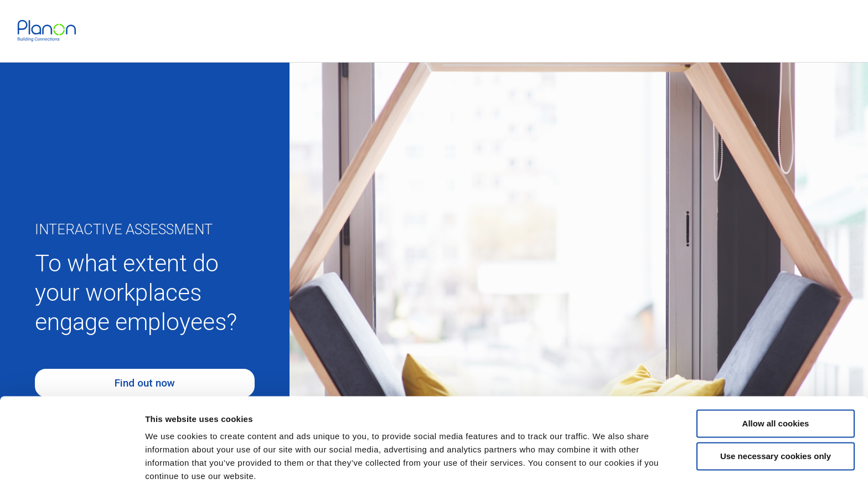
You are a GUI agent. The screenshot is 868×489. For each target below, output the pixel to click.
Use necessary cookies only (776, 416)
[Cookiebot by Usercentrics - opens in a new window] (72, 467)
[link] (47, 31)
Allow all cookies (776, 384)
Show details (171, 467)
